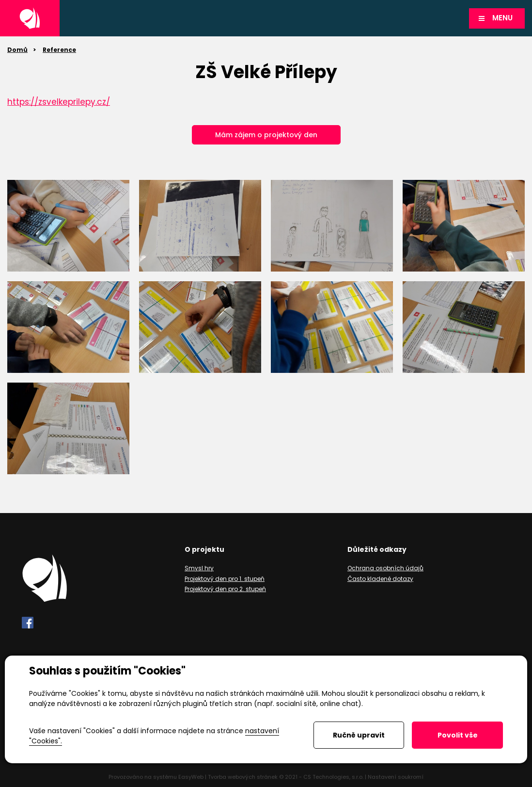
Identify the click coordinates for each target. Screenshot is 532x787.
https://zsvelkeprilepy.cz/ (59, 102)
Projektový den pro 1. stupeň (225, 579)
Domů (17, 50)
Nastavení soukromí (396, 777)
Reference (59, 50)
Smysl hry (199, 568)
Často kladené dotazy (380, 579)
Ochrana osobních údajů (385, 568)
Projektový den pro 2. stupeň (225, 589)
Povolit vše (458, 735)
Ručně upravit (359, 735)
